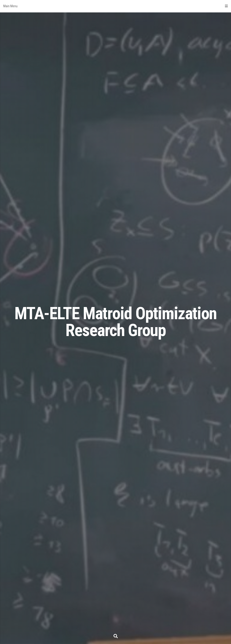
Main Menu (115, 6)
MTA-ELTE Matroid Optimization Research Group (116, 322)
